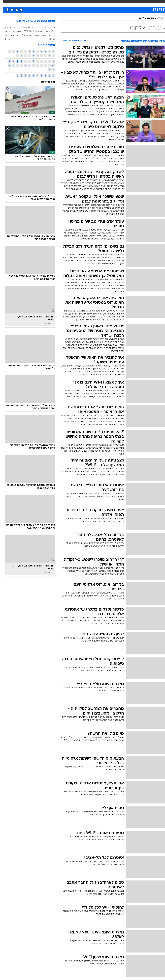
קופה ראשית (38, 35)
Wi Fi (29, 31)
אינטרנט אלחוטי (144, 19)
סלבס (94, 3)
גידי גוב (35, 27)
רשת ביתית (13, 35)
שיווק (5, 35)
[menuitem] (124, 6)
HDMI (49, 39)
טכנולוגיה (46, 3)
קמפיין (5, 27)
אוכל (77, 3)
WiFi (24, 31)
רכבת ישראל (25, 35)
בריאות (68, 3)
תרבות (104, 3)
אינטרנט (48, 27)
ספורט (126, 3)
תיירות (57, 3)
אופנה (35, 3)
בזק (41, 27)
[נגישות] (5, 6)
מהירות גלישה (9, 31)
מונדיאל (115, 3)
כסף (86, 3)
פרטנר (49, 35)
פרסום (13, 27)
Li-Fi (4, 39)
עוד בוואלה (45, 82)
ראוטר (35, 31)
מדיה (19, 31)
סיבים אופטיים (24, 27)
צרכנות (41, 31)
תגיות (160, 19)
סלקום (49, 31)
